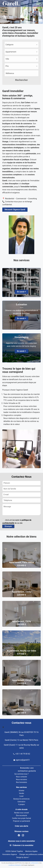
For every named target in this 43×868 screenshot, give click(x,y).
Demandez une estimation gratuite (27, 769)
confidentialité (34, 863)
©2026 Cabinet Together (14, 851)
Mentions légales (31, 851)
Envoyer (8, 526)
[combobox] (21, 45)
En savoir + (21, 292)
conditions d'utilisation (15, 865)
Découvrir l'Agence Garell (15, 210)
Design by (23, 857)
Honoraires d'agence (10, 854)
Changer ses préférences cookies (31, 854)
